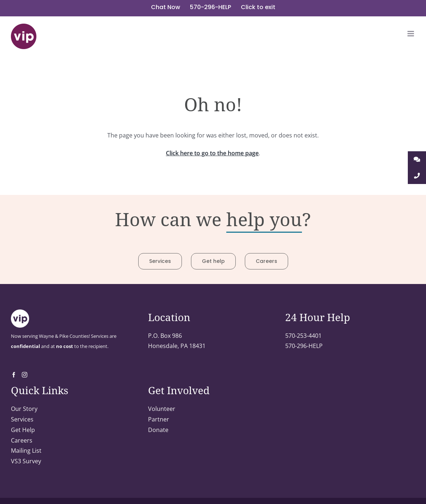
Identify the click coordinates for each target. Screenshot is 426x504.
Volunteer (162, 409)
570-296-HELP (304, 346)
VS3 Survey (26, 461)
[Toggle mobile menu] (411, 34)
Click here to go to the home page (212, 153)
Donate (158, 430)
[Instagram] (25, 375)
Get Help (23, 430)
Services (22, 419)
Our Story (24, 409)
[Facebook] (14, 375)
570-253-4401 (303, 336)
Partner (159, 419)
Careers (22, 440)
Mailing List (26, 451)
